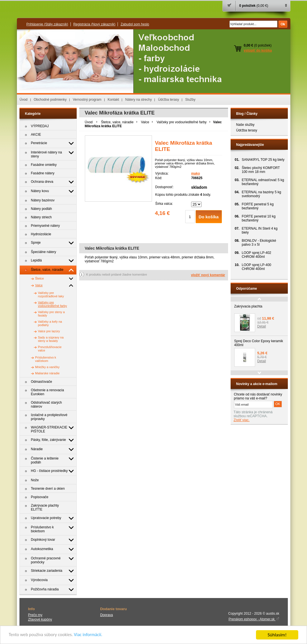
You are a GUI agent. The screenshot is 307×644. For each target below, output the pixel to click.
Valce (145, 122)
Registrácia (94, 24)
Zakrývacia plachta (248, 306)
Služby (190, 100)
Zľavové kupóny (40, 619)
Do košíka (209, 217)
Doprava (106, 615)
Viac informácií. (92, 635)
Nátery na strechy (138, 100)
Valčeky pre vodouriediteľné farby (181, 122)
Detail (262, 326)
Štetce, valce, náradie (117, 122)
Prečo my (35, 615)
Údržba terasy (168, 100)
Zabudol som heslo (135, 24)
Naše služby (245, 125)
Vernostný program (87, 100)
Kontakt (113, 100)
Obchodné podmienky (50, 100)
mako (196, 173)
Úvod (24, 100)
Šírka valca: (164, 204)
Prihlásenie (47, 24)
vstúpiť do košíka (258, 50)
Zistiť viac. (242, 420)
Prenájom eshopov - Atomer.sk (254, 619)
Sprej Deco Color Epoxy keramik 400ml (259, 343)
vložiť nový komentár (208, 275)
